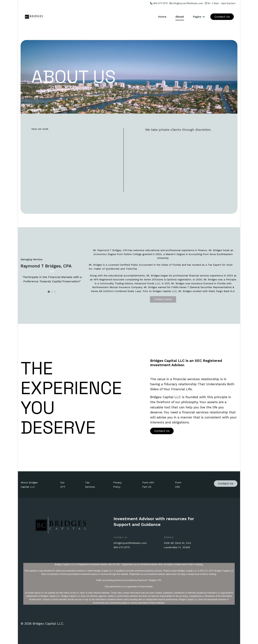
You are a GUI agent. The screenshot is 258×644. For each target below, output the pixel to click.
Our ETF (63, 485)
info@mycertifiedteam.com (188, 3)
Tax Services (90, 485)
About (180, 17)
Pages (197, 17)
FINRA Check (163, 299)
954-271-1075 (160, 3)
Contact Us (222, 17)
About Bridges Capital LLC (29, 485)
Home (162, 17)
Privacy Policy (117, 485)
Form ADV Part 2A (148, 485)
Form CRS (178, 485)
